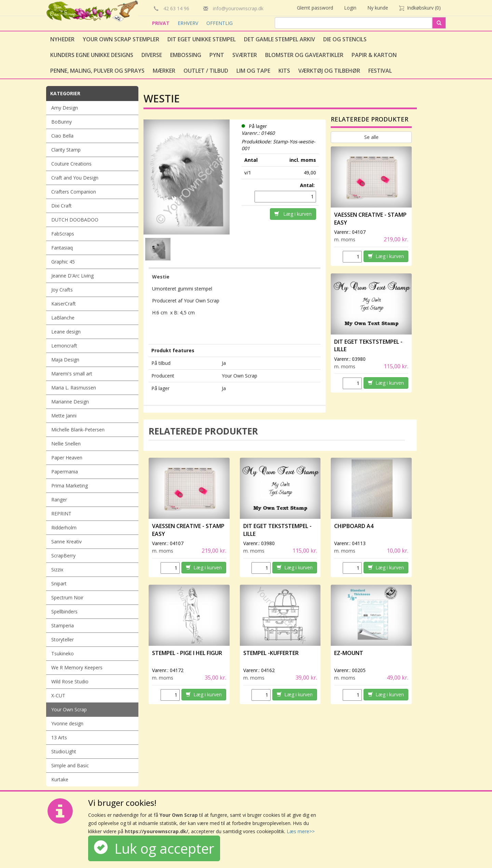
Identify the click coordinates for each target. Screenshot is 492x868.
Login (350, 8)
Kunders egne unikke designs (92, 55)
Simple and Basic (70, 765)
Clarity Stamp (66, 150)
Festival (380, 71)
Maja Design (65, 360)
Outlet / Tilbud (206, 71)
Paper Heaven (67, 458)
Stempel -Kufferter (271, 653)
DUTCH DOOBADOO (75, 220)
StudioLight (64, 751)
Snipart (59, 584)
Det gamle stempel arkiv (279, 39)
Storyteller (63, 639)
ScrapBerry (63, 556)
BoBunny (61, 122)
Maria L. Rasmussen (74, 388)
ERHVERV (189, 23)
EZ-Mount (349, 653)
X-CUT (58, 695)
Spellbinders (64, 611)
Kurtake (60, 779)
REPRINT (61, 514)
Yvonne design (67, 723)
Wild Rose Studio (70, 681)
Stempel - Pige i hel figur (187, 653)
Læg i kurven (293, 214)
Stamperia (63, 625)
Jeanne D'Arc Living (72, 276)
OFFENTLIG (220, 23)
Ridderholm (64, 528)
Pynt (217, 55)
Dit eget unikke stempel (202, 39)
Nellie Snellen (66, 444)
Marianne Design (70, 402)
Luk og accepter (154, 848)
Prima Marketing (70, 486)
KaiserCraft (64, 304)
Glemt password (315, 8)
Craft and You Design (75, 178)
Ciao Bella (62, 136)
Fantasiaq (62, 248)
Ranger (59, 500)
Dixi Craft (61, 206)
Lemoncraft (64, 346)
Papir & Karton (374, 55)
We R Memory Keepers (77, 667)
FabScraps (63, 234)
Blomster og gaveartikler (304, 55)
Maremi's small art (72, 374)
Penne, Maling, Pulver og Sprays (97, 71)
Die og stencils (345, 39)
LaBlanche (63, 318)
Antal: (308, 185)
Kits (284, 71)
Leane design (66, 332)
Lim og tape (253, 71)
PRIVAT (161, 23)
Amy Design (65, 108)
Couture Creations (71, 164)
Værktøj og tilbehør (329, 71)
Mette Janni (64, 416)
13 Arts (59, 737)
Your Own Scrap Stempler (121, 39)
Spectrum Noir (67, 597)
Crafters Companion (74, 192)
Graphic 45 (63, 262)
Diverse (152, 55)
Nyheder (62, 39)
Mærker (164, 71)
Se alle (371, 137)
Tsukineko (63, 653)
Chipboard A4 (354, 526)
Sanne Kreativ (66, 542)
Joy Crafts (62, 290)
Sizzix (57, 570)
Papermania (65, 472)
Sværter (245, 55)
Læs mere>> (301, 831)
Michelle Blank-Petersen (78, 430)
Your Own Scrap (69, 709)
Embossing (186, 55)
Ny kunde (378, 8)
